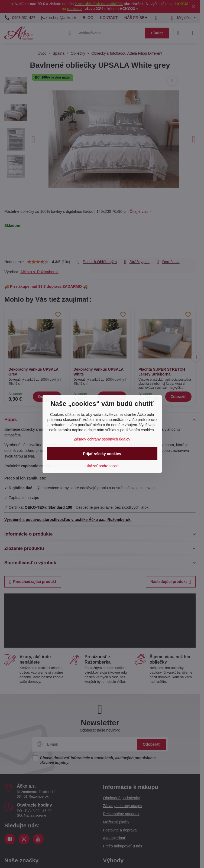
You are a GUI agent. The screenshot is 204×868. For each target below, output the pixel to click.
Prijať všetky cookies (102, 454)
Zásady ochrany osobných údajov (102, 439)
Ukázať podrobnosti (102, 466)
